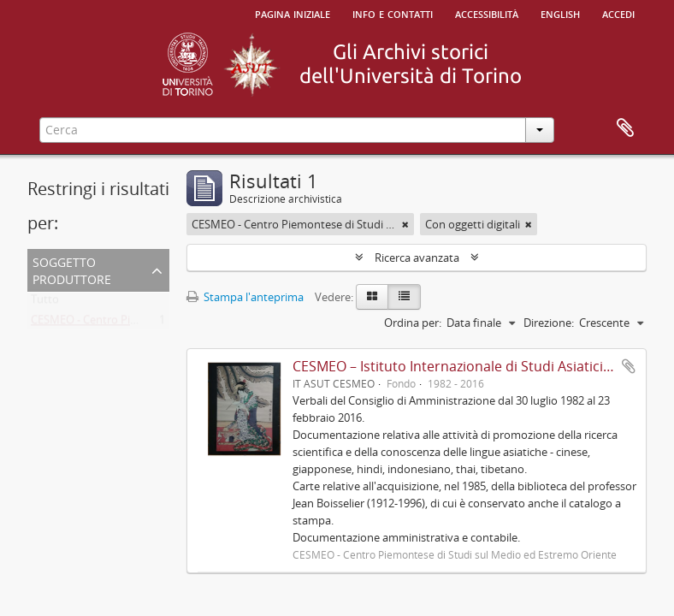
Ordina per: (413, 323)
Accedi (618, 13)
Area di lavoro (625, 128)
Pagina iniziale (293, 13)
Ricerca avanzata (417, 258)
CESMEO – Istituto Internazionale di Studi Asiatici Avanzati (476, 366)
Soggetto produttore (72, 269)
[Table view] (404, 297)
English (560, 13)
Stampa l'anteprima (245, 297)
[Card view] (372, 297)
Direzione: (549, 323)
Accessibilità (487, 13)
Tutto (45, 303)
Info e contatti (393, 13)
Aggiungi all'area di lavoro (629, 366)
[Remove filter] (405, 224)
